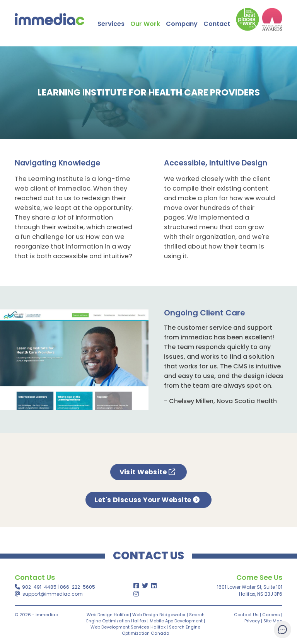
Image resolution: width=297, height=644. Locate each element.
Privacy (252, 621)
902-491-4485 (39, 587)
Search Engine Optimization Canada (161, 630)
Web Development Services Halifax (128, 627)
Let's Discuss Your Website (148, 500)
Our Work (145, 24)
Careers (271, 615)
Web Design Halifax (108, 615)
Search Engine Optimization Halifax (145, 618)
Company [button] (182, 24)
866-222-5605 (78, 587)
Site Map (273, 621)
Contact (217, 24)
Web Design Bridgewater (159, 615)
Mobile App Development (176, 621)
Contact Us (246, 615)
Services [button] (111, 24)
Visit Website (149, 472)
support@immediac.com (53, 594)
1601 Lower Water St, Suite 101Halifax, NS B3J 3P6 (250, 590)
